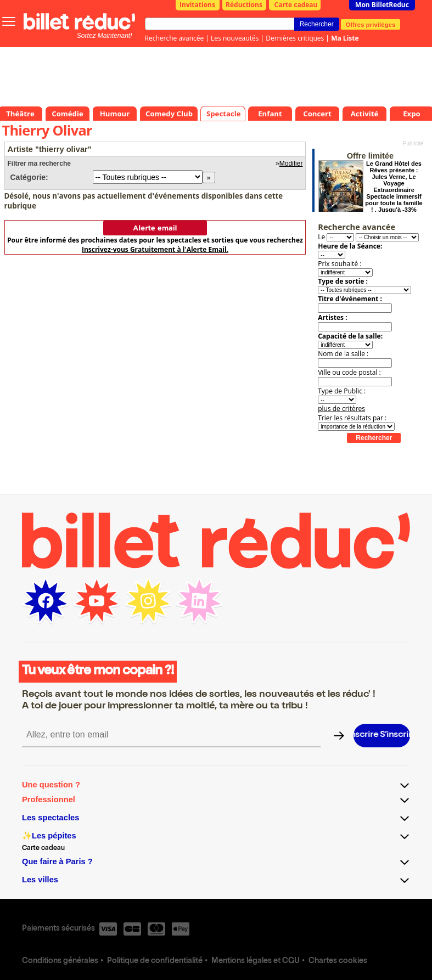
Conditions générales (60, 961)
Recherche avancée (175, 38)
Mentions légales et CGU (256, 961)
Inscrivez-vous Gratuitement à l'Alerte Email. (155, 249)
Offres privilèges (371, 24)
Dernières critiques (295, 38)
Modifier (291, 164)
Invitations (197, 5)
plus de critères (341, 409)
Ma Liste (345, 38)
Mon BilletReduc (382, 5)
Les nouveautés (235, 38)
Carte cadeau (296, 5)
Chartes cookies (338, 961)
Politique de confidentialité (155, 961)
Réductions (244, 5)
